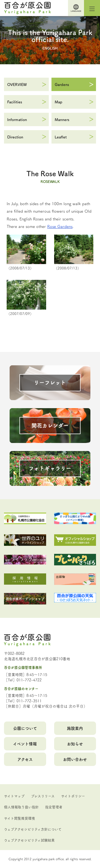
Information (17, 119)
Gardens (62, 84)
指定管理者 (54, 807)
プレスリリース (43, 796)
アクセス (25, 759)
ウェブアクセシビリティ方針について (33, 829)
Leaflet (61, 137)
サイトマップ (14, 796)
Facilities (15, 102)
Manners (62, 119)
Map (59, 102)
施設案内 (75, 728)
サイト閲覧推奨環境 (19, 818)
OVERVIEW (17, 84)
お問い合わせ (75, 759)
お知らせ (75, 744)
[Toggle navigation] (92, 8)
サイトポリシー (73, 796)
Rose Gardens (60, 226)
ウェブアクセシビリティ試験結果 (29, 840)
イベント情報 (25, 744)
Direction (15, 137)
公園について (25, 728)
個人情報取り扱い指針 (21, 807)
